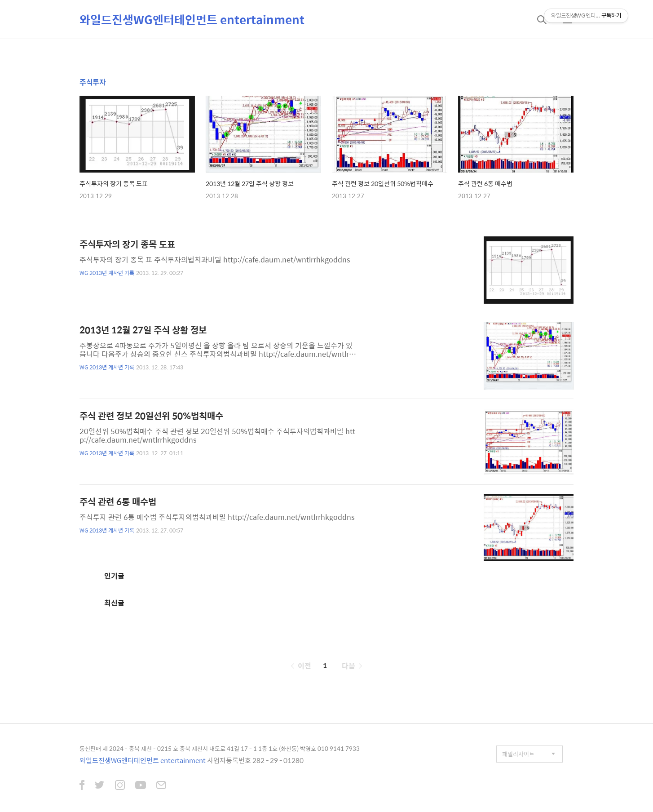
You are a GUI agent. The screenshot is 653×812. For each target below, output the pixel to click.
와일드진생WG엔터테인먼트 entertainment (192, 19)
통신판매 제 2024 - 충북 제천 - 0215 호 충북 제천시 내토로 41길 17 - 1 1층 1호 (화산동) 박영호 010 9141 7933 (220, 748)
